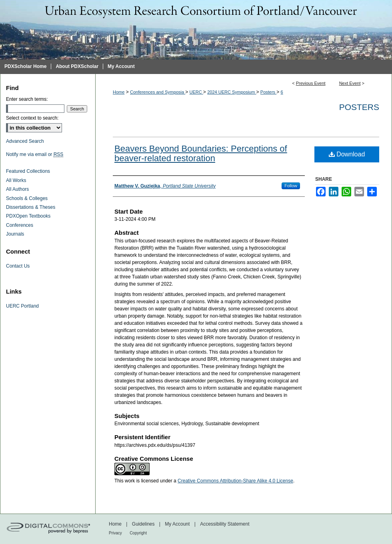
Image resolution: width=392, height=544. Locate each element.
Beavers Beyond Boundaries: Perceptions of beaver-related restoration (201, 153)
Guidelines (143, 524)
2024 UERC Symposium (232, 92)
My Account (177, 524)
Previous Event (311, 83)
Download (347, 154)
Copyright (138, 533)
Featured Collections (28, 171)
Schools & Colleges (27, 198)
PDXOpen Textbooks (28, 216)
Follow (291, 186)
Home (119, 92)
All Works (16, 180)
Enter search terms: (27, 99)
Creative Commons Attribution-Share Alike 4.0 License (235, 481)
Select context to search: (32, 118)
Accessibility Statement (225, 524)
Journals (15, 234)
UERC (196, 92)
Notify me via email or (35, 154)
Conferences (20, 225)
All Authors (17, 189)
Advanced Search (25, 141)
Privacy (115, 533)
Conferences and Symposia (158, 92)
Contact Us (18, 266)
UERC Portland (22, 306)
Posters (268, 92)
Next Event (350, 83)
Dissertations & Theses (31, 207)
